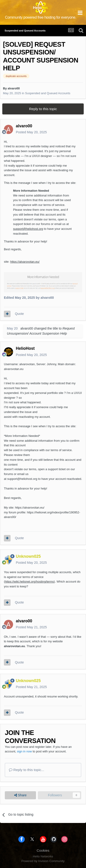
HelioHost (25, 348)
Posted (31, 132)
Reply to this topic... (27, 770)
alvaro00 (14, 88)
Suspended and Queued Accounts (48, 93)
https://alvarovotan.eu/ (25, 262)
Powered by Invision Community (43, 861)
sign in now (24, 751)
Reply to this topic (43, 109)
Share (20, 795)
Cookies (43, 850)
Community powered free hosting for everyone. (41, 17)
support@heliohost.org (28, 229)
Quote (19, 314)
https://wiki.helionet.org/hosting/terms (29, 582)
